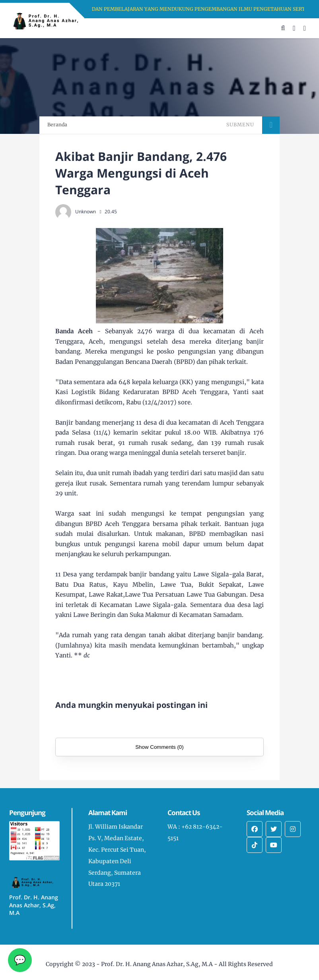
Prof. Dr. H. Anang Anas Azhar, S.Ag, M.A (157, 964)
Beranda (57, 125)
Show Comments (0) (159, 747)
